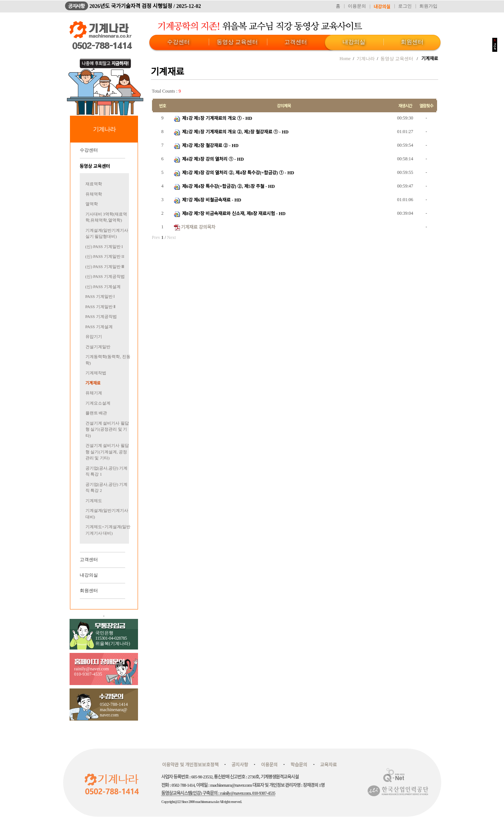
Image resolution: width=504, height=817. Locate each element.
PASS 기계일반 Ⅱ (101, 307)
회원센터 (412, 42)
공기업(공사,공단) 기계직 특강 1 (107, 471)
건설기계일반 (98, 347)
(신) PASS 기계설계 (103, 287)
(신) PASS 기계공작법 (105, 276)
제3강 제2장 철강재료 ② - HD (210, 146)
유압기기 (94, 336)
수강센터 (178, 42)
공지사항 (240, 765)
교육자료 (329, 765)
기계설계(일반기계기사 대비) (107, 514)
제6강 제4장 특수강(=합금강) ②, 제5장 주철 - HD (228, 186)
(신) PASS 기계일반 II (105, 256)
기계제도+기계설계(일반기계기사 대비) (108, 530)
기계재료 (93, 383)
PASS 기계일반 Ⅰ (100, 296)
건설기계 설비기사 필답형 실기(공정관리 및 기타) (107, 429)
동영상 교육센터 (237, 42)
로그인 (405, 6)
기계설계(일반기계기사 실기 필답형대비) (107, 233)
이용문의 (357, 6)
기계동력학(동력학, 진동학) (108, 360)
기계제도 (94, 501)
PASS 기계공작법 (101, 316)
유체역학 (94, 194)
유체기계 (94, 393)
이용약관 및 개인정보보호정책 (191, 765)
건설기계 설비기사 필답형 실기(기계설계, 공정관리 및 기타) (107, 452)
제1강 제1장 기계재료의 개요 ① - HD (217, 118)
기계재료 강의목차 (198, 227)
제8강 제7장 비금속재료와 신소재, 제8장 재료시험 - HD (233, 214)
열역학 (92, 204)
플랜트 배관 (96, 413)
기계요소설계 (98, 403)
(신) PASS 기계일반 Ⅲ (105, 267)
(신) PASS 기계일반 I (104, 246)
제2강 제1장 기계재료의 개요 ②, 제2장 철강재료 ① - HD (235, 132)
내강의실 (382, 7)
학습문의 (299, 765)
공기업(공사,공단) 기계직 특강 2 (107, 488)
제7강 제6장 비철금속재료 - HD (211, 200)
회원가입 (428, 6)
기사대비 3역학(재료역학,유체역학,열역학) (106, 217)
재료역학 (94, 184)
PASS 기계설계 (99, 327)
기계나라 (366, 59)
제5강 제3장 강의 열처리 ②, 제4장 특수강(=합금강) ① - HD (238, 173)
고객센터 (296, 42)
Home (345, 59)
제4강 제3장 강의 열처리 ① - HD (212, 159)
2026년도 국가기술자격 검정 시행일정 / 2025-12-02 (145, 6)
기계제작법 (96, 373)
